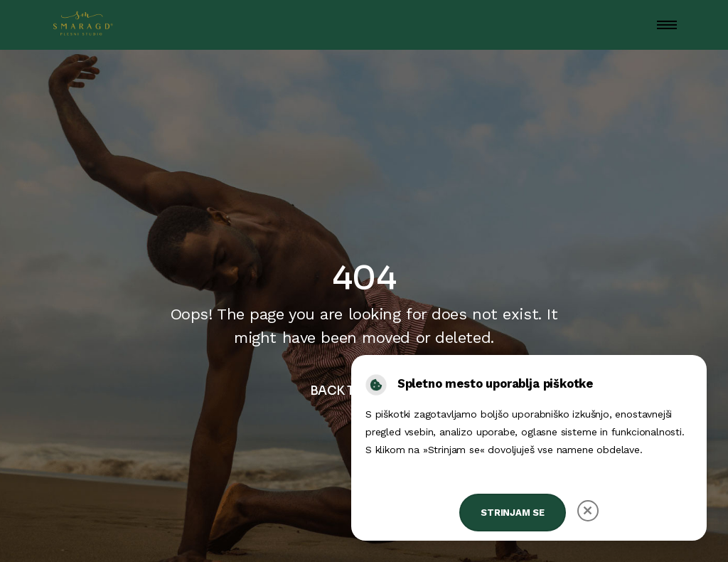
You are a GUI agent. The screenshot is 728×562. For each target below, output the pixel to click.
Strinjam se (513, 513)
